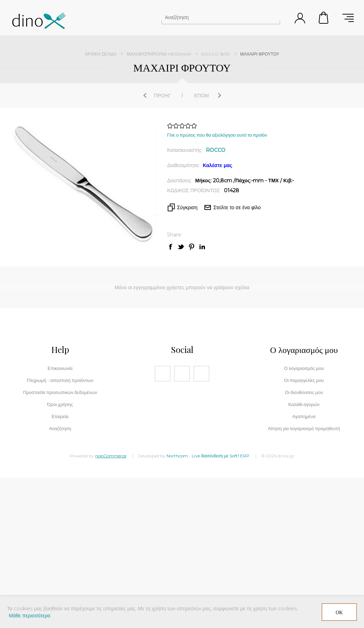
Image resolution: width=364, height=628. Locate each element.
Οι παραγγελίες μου (304, 380)
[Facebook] (163, 374)
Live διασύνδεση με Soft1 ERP (221, 456)
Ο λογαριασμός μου (304, 368)
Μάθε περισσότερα (30, 616)
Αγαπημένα (304, 416)
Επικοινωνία (60, 368)
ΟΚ (339, 612)
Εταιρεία (60, 416)
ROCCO (216, 150)
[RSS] (201, 374)
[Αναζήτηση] (214, 17)
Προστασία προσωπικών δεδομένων (60, 392)
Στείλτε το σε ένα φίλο (237, 207)
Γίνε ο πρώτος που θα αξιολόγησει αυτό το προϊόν (217, 135)
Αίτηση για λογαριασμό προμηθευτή (304, 428)
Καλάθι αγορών (324, 18)
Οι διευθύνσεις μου (304, 392)
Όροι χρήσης (60, 404)
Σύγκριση (187, 207)
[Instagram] (182, 374)
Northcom (177, 456)
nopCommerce (111, 456)
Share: (175, 235)
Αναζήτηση (274, 17)
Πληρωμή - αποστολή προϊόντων (60, 380)
